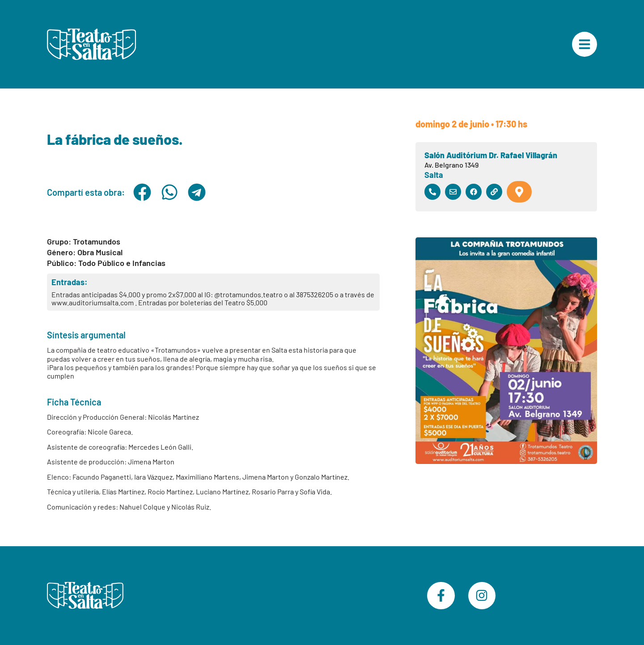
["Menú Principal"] (585, 44)
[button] (142, 192)
